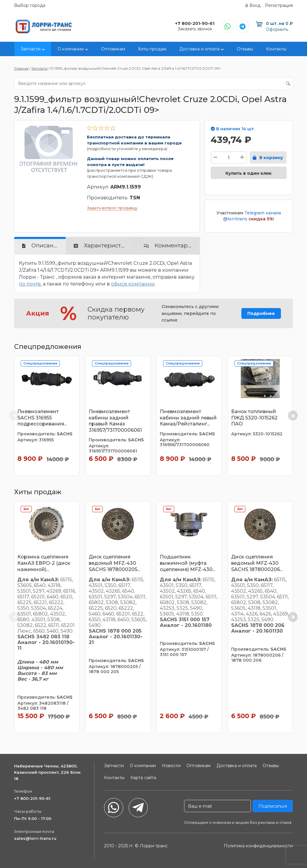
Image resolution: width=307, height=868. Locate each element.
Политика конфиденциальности (258, 846)
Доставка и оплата (199, 49)
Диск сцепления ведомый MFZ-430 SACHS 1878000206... (257, 563)
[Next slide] (293, 416)
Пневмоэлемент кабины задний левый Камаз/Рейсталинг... (188, 418)
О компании (71, 49)
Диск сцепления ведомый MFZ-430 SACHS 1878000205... (114, 563)
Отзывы (245, 49)
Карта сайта (143, 778)
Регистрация (279, 5)
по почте (30, 284)
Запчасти (31, 49)
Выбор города (30, 5)
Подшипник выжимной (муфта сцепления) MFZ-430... (188, 563)
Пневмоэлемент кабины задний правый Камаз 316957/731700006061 (115, 421)
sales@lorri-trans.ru (35, 838)
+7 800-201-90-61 (32, 798)
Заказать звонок (195, 29)
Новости (171, 766)
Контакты (276, 49)
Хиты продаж (152, 49)
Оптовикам (113, 49)
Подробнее (261, 313)
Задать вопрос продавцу (112, 208)
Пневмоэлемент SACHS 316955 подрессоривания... (42, 418)
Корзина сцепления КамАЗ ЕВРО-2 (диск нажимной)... (44, 563)
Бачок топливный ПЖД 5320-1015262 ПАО (254, 418)
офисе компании (133, 284)
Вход (255, 5)
